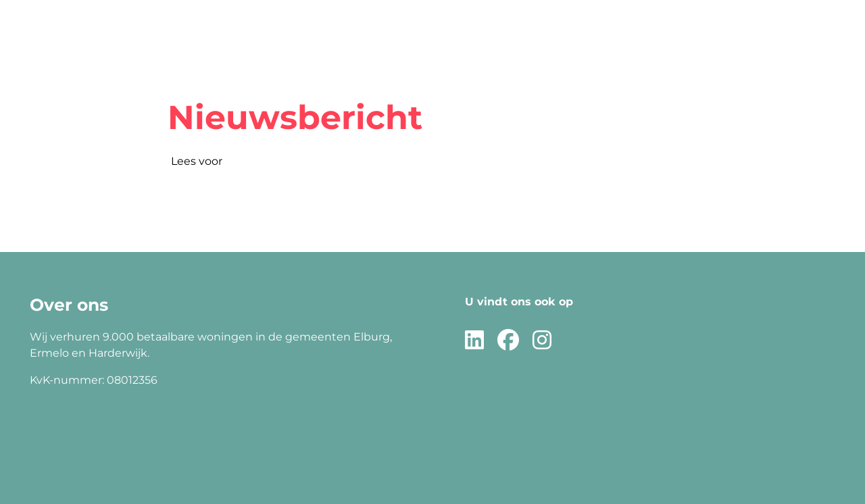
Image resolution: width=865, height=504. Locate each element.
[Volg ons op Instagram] (542, 341)
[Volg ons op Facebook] (508, 341)
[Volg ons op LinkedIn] (474, 341)
